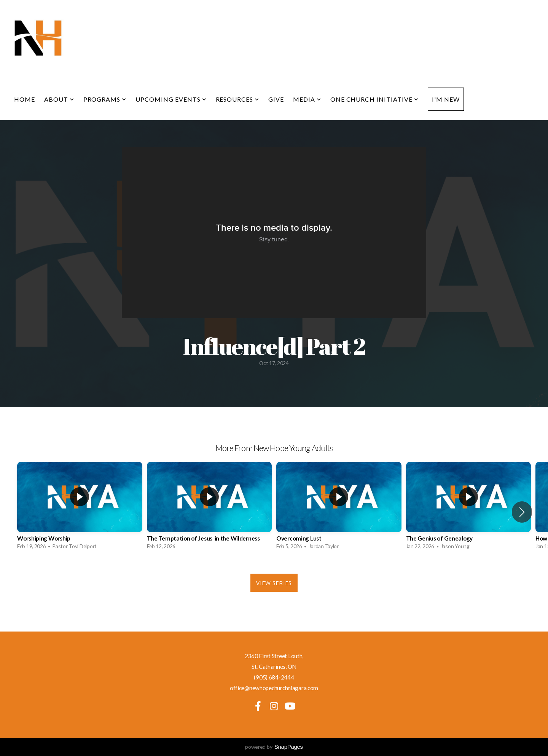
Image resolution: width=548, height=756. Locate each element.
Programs (105, 99)
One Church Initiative (374, 99)
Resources (238, 99)
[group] (80, 508)
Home (25, 99)
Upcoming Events (171, 99)
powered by (274, 747)
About (59, 99)
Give (276, 99)
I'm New (446, 99)
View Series (274, 583)
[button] (522, 512)
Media (307, 99)
